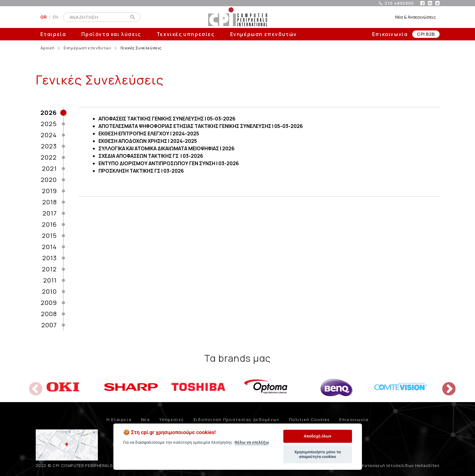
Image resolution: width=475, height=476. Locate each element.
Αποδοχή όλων (318, 436)
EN (56, 17)
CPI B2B (426, 34)
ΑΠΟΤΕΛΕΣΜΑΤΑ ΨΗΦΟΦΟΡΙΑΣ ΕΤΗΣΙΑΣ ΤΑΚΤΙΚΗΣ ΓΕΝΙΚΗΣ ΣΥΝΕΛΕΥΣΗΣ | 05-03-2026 (201, 126)
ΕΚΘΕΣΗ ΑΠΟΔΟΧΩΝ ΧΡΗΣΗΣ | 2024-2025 (148, 141)
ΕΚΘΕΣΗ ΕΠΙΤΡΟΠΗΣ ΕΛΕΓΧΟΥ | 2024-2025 (149, 134)
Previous (31, 385)
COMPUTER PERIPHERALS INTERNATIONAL (238, 17)
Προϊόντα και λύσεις (111, 34)
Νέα (145, 419)
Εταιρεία (53, 34)
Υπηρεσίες (172, 419)
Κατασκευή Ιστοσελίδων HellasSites (401, 465)
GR (44, 17)
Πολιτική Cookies (309, 419)
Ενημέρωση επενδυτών (264, 34)
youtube (437, 3)
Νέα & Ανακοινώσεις (416, 17)
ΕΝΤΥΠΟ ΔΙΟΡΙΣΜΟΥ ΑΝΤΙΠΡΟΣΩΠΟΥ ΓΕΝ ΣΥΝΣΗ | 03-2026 (169, 163)
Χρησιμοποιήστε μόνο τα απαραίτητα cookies (317, 454)
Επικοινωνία (390, 34)
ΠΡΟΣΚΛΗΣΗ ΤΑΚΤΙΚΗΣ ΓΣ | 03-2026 (141, 171)
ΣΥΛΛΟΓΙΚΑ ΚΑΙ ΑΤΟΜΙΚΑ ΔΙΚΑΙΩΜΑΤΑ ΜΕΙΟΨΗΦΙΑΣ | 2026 (167, 148)
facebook (422, 3)
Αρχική (48, 48)
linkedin (430, 3)
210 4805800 (399, 3)
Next (444, 385)
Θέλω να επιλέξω (252, 442)
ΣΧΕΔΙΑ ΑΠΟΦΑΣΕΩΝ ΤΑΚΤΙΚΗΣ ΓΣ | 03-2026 (151, 156)
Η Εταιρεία (119, 419)
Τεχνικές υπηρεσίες (186, 34)
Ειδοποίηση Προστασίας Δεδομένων (237, 419)
